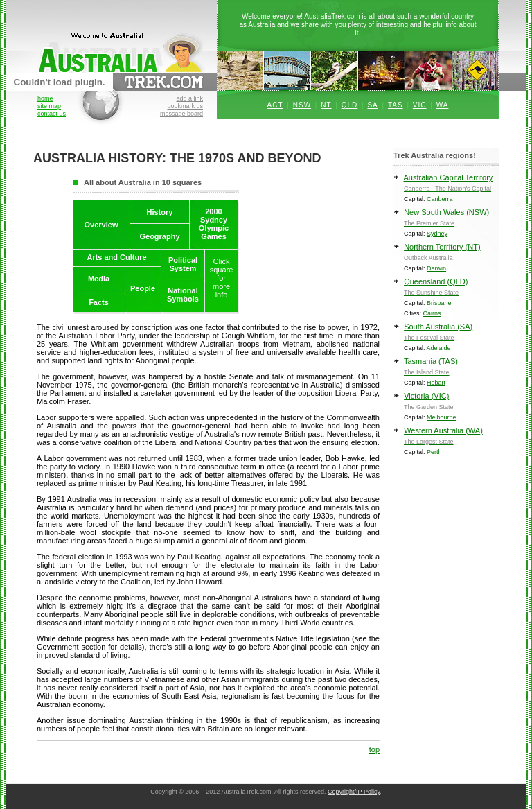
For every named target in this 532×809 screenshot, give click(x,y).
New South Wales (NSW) (446, 220)
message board (181, 114)
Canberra (440, 199)
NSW (302, 105)
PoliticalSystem (183, 264)
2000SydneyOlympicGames (214, 224)
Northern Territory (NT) (446, 255)
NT (326, 105)
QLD (350, 105)
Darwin (436, 268)
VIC (420, 105)
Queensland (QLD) (446, 289)
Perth (434, 452)
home (45, 98)
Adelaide (439, 348)
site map (49, 106)
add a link (189, 98)
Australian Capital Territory (446, 185)
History (160, 212)
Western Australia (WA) (446, 438)
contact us (52, 114)
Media (99, 279)
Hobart (436, 383)
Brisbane (439, 303)
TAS (396, 105)
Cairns (432, 313)
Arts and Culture (116, 257)
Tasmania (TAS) (446, 369)
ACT (275, 105)
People (143, 288)
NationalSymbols (183, 295)
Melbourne (442, 417)
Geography (159, 236)
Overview (101, 225)
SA (372, 105)
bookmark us (185, 106)
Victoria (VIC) (446, 404)
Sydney (437, 234)
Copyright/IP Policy (354, 792)
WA (443, 105)
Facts (99, 302)
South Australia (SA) (446, 334)
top (374, 749)
